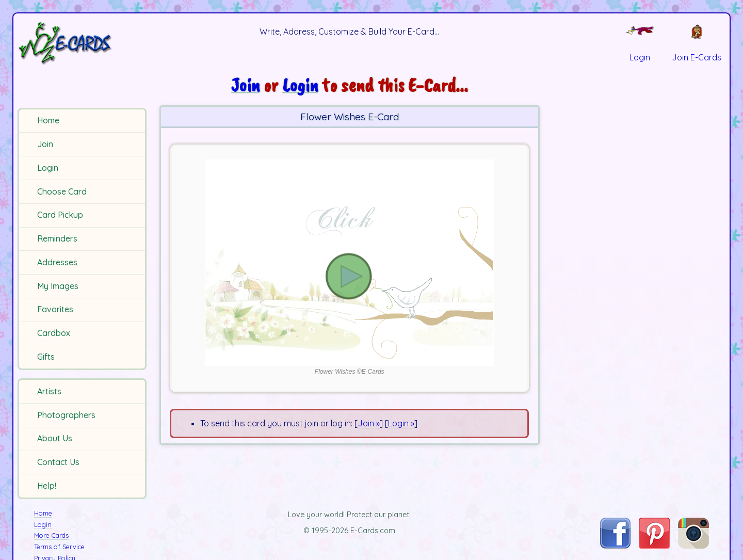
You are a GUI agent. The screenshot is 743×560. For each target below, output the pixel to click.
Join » (369, 423)
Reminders (57, 238)
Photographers (66, 415)
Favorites (55, 309)
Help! (47, 486)
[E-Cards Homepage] (82, 43)
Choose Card (62, 191)
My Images (58, 286)
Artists (49, 391)
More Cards (51, 535)
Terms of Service (59, 547)
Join (45, 144)
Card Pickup (60, 215)
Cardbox (54, 333)
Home (48, 120)
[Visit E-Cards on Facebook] (615, 546)
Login (48, 168)
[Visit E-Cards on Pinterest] (654, 546)
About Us (55, 438)
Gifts (46, 357)
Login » (401, 423)
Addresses (57, 262)
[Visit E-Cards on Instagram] (693, 546)
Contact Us (58, 462)
